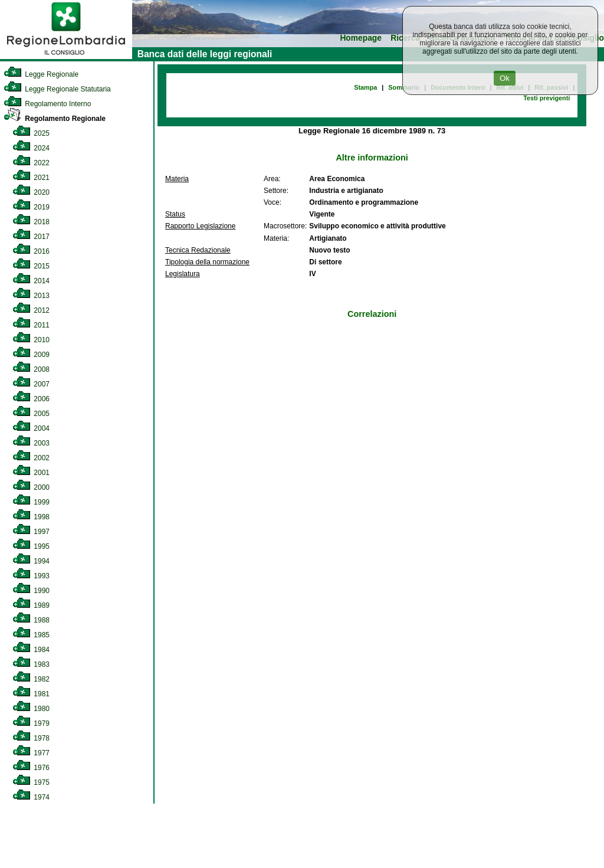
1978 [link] (31, 738)
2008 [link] (31, 369)
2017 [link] (31, 237)
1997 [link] (31, 532)
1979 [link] (31, 723)
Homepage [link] (361, 38)
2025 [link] (31, 133)
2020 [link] (31, 192)
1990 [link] (31, 591)
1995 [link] (31, 546)
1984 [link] (31, 650)
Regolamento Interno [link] (47, 104)
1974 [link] (31, 797)
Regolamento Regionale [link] (55, 119)
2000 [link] (31, 487)
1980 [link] (31, 709)
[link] (66, 57)
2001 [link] (31, 473)
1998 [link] (31, 517)
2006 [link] (31, 399)
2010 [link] (31, 340)
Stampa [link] (365, 87)
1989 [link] (31, 605)
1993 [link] (31, 576)
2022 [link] (31, 163)
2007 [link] (31, 384)
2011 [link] (31, 325)
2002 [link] (31, 458)
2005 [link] (31, 414)
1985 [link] (31, 635)
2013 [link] (31, 296)
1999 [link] (31, 502)
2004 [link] (31, 428)
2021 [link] (31, 178)
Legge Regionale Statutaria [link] (57, 89)
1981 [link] (31, 694)
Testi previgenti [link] (546, 98)
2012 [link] (31, 310)
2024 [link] (31, 148)
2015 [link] (31, 266)
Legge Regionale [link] (41, 74)
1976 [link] (31, 768)
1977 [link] (31, 753)
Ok (505, 78)
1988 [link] (31, 620)
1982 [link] (31, 679)
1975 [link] (31, 782)
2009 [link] (31, 355)
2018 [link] (31, 222)
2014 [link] (31, 281)
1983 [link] (31, 664)
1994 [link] (31, 561)
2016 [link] (31, 251)
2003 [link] (31, 443)
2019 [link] (31, 207)
